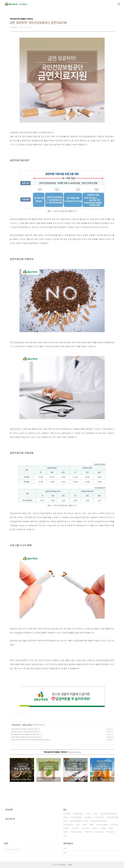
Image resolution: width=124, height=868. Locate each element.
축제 (66, 817)
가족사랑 (115, 825)
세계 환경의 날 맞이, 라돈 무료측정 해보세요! (25, 732)
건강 (66, 821)
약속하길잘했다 (103, 825)
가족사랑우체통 (113, 817)
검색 (58, 849)
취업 (85, 825)
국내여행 (67, 814)
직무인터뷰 (100, 817)
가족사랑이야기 (16, 725)
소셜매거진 (100, 832)
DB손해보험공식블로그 (109, 814)
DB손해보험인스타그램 (79, 821)
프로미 (67, 828)
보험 (66, 832)
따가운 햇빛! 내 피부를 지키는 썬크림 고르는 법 (25, 737)
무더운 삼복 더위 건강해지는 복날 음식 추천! (24, 729)
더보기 (65, 836)
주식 (89, 814)
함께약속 (89, 817)
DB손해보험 (69, 825)
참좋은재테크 (79, 814)
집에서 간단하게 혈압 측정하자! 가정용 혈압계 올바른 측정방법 (30, 740)
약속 (78, 825)
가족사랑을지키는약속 (99, 821)
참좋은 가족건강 (27, 725)
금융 (96, 814)
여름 (92, 825)
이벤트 (104, 828)
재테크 (95, 828)
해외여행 (89, 832)
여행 (111, 828)
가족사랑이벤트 (77, 832)
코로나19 (76, 828)
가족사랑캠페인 (77, 817)
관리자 (70, 865)
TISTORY (63, 865)
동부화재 (110, 832)
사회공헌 (86, 828)
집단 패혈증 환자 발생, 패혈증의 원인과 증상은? (25, 734)
